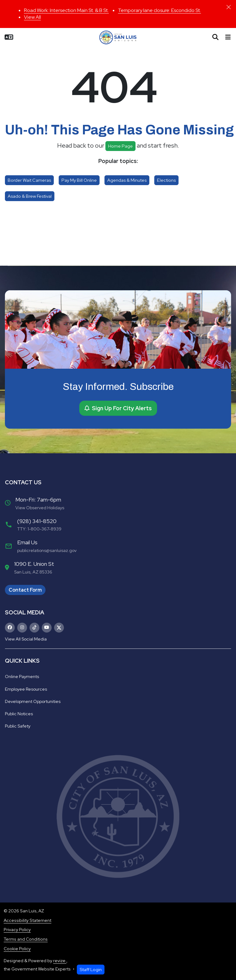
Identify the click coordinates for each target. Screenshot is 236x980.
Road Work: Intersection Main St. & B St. (66, 10)
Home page (120, 146)
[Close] (229, 7)
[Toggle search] (215, 37)
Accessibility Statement (28, 920)
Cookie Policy (17, 949)
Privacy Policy (17, 930)
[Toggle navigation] (228, 37)
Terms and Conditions (26, 939)
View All (32, 17)
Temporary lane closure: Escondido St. (159, 10)
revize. (60, 961)
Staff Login (91, 969)
